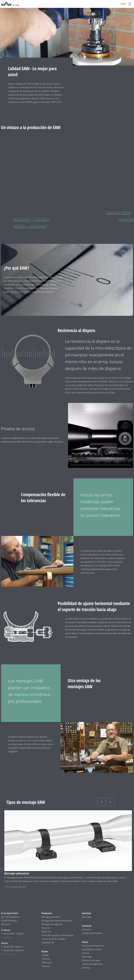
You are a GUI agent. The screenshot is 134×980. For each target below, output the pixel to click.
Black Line (46, 932)
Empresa (46, 966)
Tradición (46, 959)
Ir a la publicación (16, 887)
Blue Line (46, 928)
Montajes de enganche (52, 924)
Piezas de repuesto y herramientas (57, 935)
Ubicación (87, 929)
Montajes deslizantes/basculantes (57, 921)
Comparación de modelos (54, 939)
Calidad (45, 955)
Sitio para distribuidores (93, 946)
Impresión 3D (48, 943)
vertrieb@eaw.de (9, 954)
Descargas (87, 917)
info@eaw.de (7, 937)
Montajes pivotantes (51, 917)
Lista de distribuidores (92, 933)
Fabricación (47, 962)
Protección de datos (91, 960)
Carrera (85, 953)
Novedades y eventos (92, 949)
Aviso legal (87, 957)
